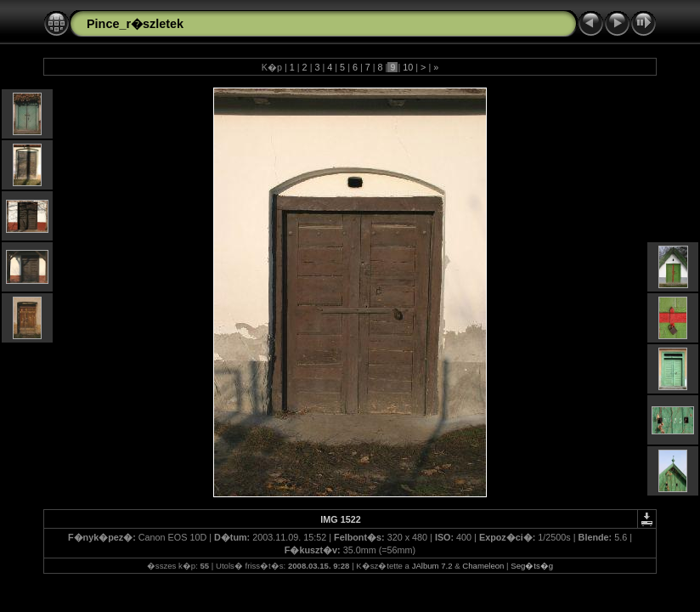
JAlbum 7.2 (432, 566)
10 (408, 67)
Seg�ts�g (532, 566)
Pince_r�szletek (135, 24)
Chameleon (483, 566)
